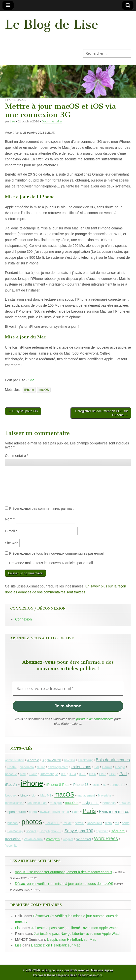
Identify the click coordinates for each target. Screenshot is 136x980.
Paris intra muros (114, 811)
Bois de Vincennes (113, 760)
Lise (12, 121)
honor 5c (11, 774)
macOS (21, 100)
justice (96, 785)
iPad (123, 774)
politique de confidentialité (95, 719)
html (23, 774)
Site (31, 380)
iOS (64, 774)
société (31, 831)
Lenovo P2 (118, 785)
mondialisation (15, 803)
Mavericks (105, 796)
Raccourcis (94, 823)
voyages (53, 839)
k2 (105, 785)
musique (56, 803)
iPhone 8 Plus (58, 784)
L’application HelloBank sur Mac (71, 940)
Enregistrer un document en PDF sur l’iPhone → (102, 413)
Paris (89, 811)
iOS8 (112, 774)
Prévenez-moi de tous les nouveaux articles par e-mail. (51, 563)
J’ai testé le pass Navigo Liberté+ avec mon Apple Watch (75, 928)
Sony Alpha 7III (50, 831)
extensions (81, 767)
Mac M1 (46, 796)
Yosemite (11, 846)
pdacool (13, 823)
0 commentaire (52, 121)
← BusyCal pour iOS (23, 411)
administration (15, 760)
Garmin (107, 767)
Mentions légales (102, 970)
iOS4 (73, 774)
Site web (12, 543)
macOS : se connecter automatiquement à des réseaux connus (63, 872)
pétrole (79, 823)
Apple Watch (52, 760)
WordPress (106, 838)
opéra (33, 812)
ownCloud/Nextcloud (54, 812)
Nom (10, 519)
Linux (24, 795)
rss (117, 823)
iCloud (33, 774)
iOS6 (92, 774)
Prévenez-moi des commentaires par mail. (42, 508)
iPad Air (11, 785)
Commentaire (17, 456)
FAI (97, 767)
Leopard (11, 795)
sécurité (118, 831)
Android (33, 760)
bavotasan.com (92, 975)
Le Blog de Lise (52, 24)
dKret (41, 767)
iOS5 (83, 774)
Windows (84, 839)
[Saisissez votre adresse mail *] (68, 689)
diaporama (27, 767)
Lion (34, 796)
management (86, 796)
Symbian (102, 831)
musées (72, 803)
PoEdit (67, 823)
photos (32, 822)
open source (17, 812)
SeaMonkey (15, 831)
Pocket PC (52, 823)
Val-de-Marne (33, 839)
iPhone (10, 100)
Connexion (23, 619)
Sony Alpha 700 (79, 831)
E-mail (11, 531)
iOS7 (102, 774)
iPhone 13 (81, 785)
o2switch (125, 803)
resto (108, 823)
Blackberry (86, 760)
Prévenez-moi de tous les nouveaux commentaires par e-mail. (57, 553)
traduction (13, 839)
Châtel (12, 767)
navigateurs (90, 803)
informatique (49, 774)
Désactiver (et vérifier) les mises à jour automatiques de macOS (64, 884)
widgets (68, 839)
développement (58, 767)
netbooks (109, 803)
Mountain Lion (37, 803)
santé (126, 823)
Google (120, 767)
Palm (76, 812)
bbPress (70, 760)
